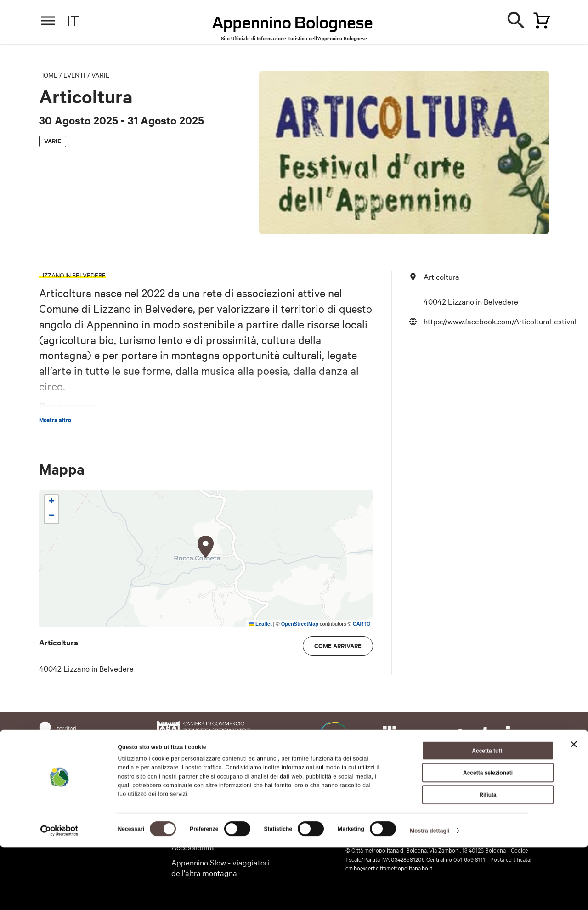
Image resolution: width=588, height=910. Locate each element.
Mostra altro (55, 420)
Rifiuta (488, 858)
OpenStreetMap (300, 624)
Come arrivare (338, 646)
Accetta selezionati (488, 836)
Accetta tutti (488, 814)
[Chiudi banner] (574, 807)
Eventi (74, 75)
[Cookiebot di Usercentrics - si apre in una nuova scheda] (59, 893)
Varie (100, 75)
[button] (206, 547)
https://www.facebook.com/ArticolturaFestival (500, 321)
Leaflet (260, 624)
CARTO (362, 624)
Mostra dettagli (430, 893)
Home (48, 75)
